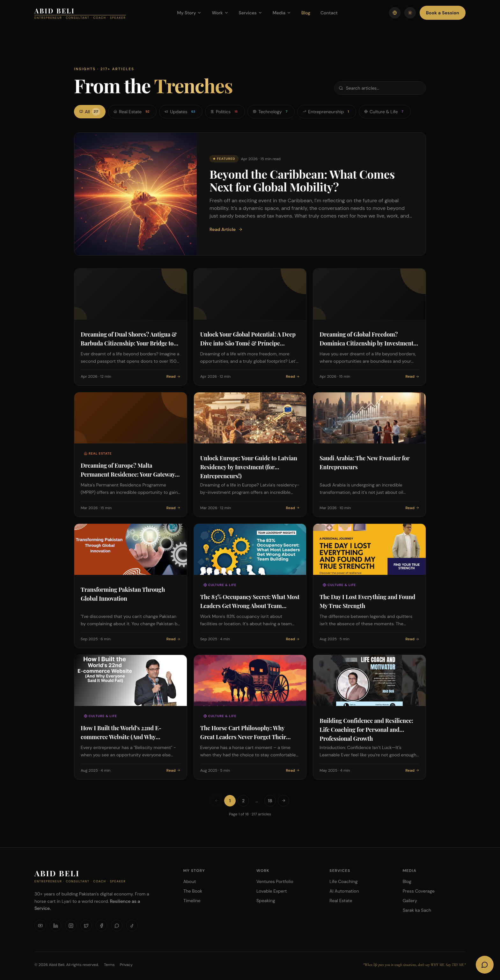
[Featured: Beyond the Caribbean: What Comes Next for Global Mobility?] (250, 194)
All (90, 112)
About (190, 881)
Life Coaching (343, 881)
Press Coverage (419, 891)
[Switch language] (395, 13)
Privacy (126, 965)
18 (270, 801)
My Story (189, 13)
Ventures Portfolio (275, 881)
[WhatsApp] (117, 925)
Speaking (266, 901)
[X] (86, 925)
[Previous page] (217, 801)
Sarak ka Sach (417, 910)
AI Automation (344, 891)
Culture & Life (385, 112)
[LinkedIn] (55, 925)
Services (251, 13)
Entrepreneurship (327, 112)
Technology (271, 112)
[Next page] (283, 801)
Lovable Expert (272, 891)
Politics (225, 112)
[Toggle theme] (410, 13)
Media (282, 13)
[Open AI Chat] (485, 965)
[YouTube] (40, 925)
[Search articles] (380, 88)
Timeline (192, 901)
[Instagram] (71, 925)
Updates (181, 112)
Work (220, 13)
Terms (109, 965)
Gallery (410, 901)
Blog (306, 13)
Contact (329, 13)
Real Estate (132, 112)
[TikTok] (132, 925)
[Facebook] (101, 925)
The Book (193, 891)
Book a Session (443, 13)
